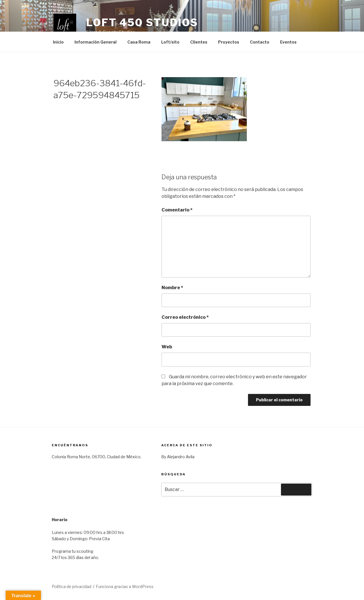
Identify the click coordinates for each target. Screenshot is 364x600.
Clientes (199, 42)
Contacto (260, 42)
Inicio (58, 42)
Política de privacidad (72, 586)
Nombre (172, 288)
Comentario (177, 210)
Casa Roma (139, 42)
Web (167, 347)
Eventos (288, 42)
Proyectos (229, 42)
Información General (96, 42)
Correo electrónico (185, 317)
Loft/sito (170, 42)
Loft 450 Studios (142, 22)
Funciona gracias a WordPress (125, 586)
